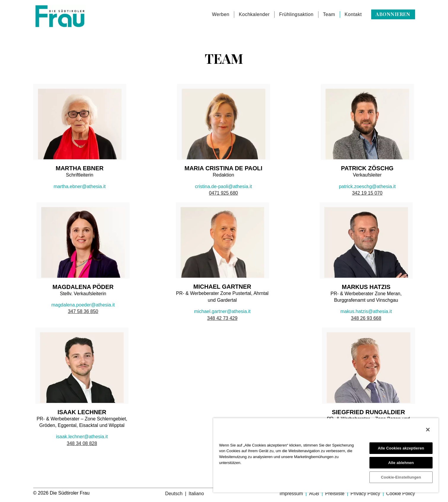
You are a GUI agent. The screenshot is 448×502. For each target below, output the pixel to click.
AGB (315, 494)
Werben (221, 14)
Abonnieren (393, 14)
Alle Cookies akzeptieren (401, 448)
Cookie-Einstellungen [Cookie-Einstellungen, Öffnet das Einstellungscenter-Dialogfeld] (401, 477)
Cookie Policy (401, 494)
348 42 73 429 (222, 318)
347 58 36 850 (83, 311)
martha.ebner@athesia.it (80, 186)
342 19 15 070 (367, 193)
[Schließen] (428, 430)
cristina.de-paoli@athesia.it (223, 186)
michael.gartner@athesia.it (222, 311)
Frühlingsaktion (296, 14)
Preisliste (335, 494)
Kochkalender (254, 14)
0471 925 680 (224, 193)
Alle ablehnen (401, 463)
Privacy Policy (366, 494)
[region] (326, 455)
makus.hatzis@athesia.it (366, 311)
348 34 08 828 (82, 443)
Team (329, 14)
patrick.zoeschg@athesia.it (367, 186)
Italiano (196, 494)
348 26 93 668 (366, 318)
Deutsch (174, 494)
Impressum (292, 494)
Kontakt (353, 14)
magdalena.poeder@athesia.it (83, 305)
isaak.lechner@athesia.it (82, 437)
